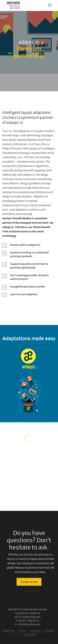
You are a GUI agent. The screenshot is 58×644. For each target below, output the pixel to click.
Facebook (35, 631)
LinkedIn (49, 631)
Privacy (23, 631)
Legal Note (9, 631)
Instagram (30, 634)
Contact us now (29, 582)
